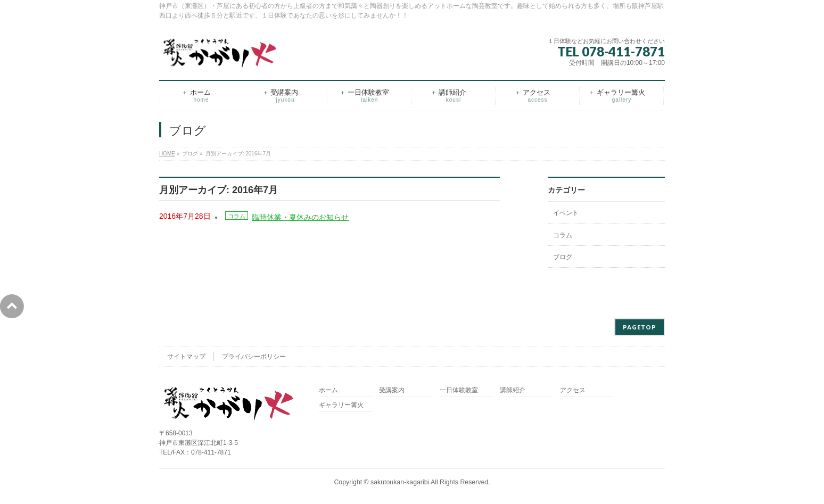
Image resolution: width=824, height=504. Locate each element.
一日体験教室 (459, 390)
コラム (237, 216)
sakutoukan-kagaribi (400, 482)
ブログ (563, 257)
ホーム (328, 390)
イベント (566, 213)
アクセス (573, 390)
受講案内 (392, 390)
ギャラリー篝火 (341, 405)
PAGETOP (640, 327)
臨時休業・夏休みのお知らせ (300, 217)
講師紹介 (513, 390)
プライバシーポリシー (254, 357)
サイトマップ (186, 357)
